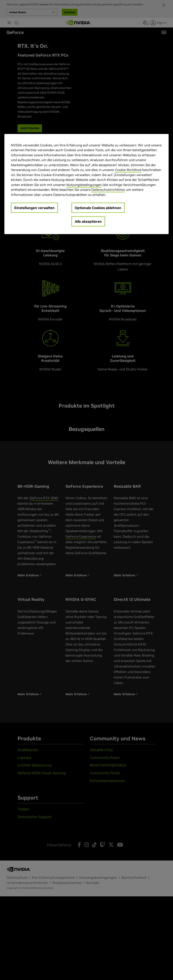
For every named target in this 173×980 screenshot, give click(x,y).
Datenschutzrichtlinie (108, 190)
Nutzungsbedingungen (84, 185)
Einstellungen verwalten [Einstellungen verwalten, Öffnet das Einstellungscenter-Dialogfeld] (34, 208)
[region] (87, 184)
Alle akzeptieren (88, 221)
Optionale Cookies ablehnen (98, 208)
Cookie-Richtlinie (128, 170)
